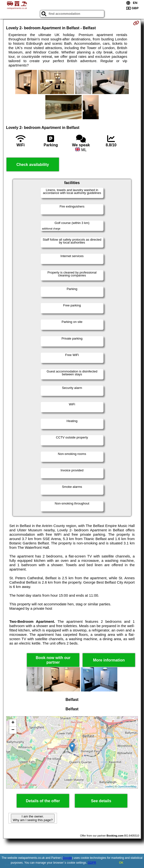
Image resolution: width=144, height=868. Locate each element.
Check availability (33, 165)
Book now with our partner (53, 660)
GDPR (92, 863)
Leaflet (109, 786)
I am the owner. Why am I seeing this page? (33, 818)
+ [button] (13, 723)
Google (67, 858)
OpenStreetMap (127, 786)
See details (101, 801)
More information (109, 660)
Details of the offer (43, 801)
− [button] (13, 730)
